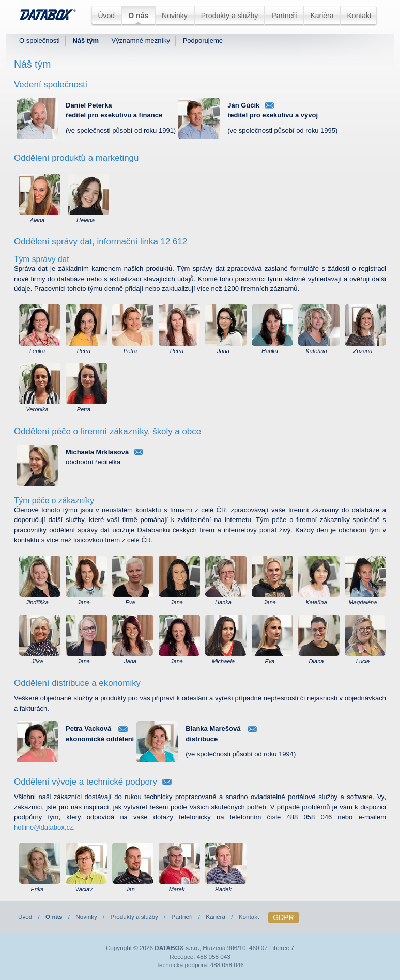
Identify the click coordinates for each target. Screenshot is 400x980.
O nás (138, 16)
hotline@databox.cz (43, 827)
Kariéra (322, 16)
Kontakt (359, 16)
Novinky (175, 16)
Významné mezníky (141, 41)
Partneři (284, 16)
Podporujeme (203, 41)
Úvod (106, 16)
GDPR (283, 917)
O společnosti (40, 41)
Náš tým (86, 41)
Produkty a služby (230, 16)
